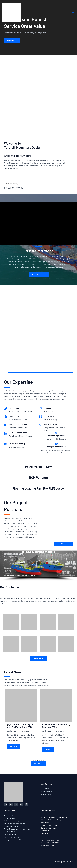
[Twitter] (16, 804)
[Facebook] (6, 804)
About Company (47, 791)
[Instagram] (11, 804)
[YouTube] (21, 804)
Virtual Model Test (10, 834)
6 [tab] (44, 760)
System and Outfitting (12, 821)
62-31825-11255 (13, 188)
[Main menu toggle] (73, 13)
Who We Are (45, 789)
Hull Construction (10, 818)
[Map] (27, 804)
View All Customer (39, 659)
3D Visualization (10, 832)
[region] (38, 566)
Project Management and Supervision (17, 829)
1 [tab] (33, 760)
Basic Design (8, 815)
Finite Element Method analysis (15, 824)
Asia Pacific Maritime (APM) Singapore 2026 (55, 726)
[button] (12, 40)
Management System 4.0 (13, 840)
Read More (13, 747)
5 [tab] (42, 760)
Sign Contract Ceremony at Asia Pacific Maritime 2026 (20, 726)
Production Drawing (11, 826)
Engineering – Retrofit (11, 837)
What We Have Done (48, 794)
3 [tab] (37, 760)
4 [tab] (40, 760)
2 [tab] (35, 760)
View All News (39, 764)
